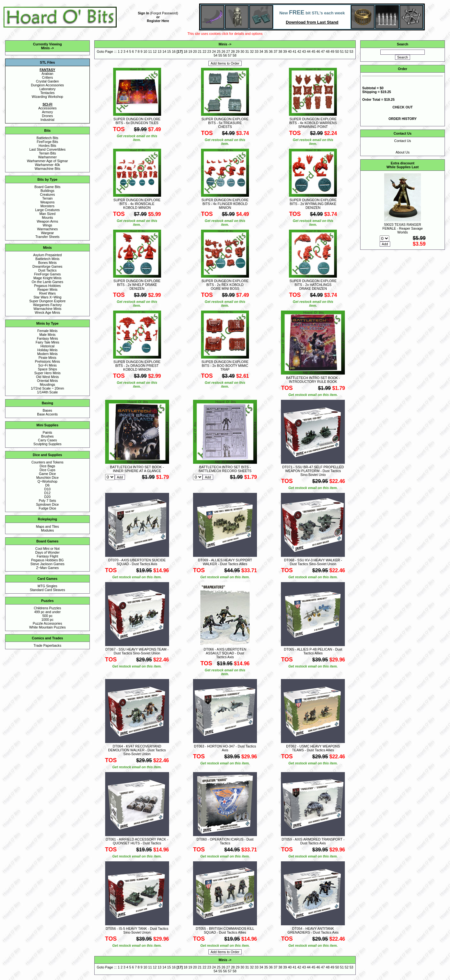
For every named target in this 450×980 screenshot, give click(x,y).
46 (318, 51)
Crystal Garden (48, 81)
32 (252, 51)
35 (266, 51)
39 (285, 51)
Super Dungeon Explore (48, 301)
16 (174, 51)
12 (155, 51)
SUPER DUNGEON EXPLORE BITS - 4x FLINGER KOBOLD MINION (225, 204)
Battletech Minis (47, 259)
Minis (45, 48)
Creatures (47, 194)
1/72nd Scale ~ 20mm (47, 388)
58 (235, 55)
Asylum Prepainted (47, 255)
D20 (48, 497)
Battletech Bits (47, 138)
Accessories (47, 108)
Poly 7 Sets (47, 501)
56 (225, 55)
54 (215, 55)
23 (209, 51)
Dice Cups (47, 470)
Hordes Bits (47, 146)
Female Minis (47, 331)
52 (347, 51)
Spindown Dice (47, 504)
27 (228, 51)
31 (247, 51)
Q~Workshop (47, 481)
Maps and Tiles (48, 526)
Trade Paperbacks (47, 645)
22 (205, 51)
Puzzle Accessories (47, 623)
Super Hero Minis (47, 373)
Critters (47, 77)
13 (159, 51)
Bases (48, 410)
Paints (48, 432)
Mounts (47, 217)
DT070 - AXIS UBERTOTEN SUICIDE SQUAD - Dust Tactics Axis (137, 562)
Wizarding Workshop (47, 97)
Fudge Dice (47, 508)
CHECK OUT (403, 107)
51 (342, 51)
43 (304, 51)
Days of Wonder (47, 552)
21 (200, 51)
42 (299, 51)
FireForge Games (48, 274)
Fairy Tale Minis (47, 342)
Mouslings (47, 384)
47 (323, 51)
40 (290, 51)
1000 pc (47, 620)
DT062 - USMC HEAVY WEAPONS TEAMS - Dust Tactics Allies (313, 748)
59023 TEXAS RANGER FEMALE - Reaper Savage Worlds (403, 228)
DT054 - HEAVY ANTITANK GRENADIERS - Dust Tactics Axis (313, 930)
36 (271, 51)
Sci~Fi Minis (48, 365)
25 (219, 51)
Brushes (47, 436)
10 (145, 51)
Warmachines (47, 229)
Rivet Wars (48, 293)
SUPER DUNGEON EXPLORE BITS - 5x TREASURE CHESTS (225, 123)
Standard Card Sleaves (47, 590)
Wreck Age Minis (47, 312)
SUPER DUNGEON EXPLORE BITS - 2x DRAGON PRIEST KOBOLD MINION (137, 366)
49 (332, 51)
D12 (48, 493)
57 (230, 55)
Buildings (47, 191)
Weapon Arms (47, 221)
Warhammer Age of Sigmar (47, 161)
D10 (48, 489)
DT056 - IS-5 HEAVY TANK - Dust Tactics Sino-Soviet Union (137, 930)
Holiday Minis (47, 350)
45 (314, 51)
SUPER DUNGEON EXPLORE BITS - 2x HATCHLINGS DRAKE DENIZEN (313, 285)
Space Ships (47, 369)
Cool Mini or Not (47, 549)
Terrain (47, 198)
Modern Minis (47, 354)
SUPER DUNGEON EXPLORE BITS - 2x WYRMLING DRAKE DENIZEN (313, 204)
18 (185, 51)
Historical (47, 346)
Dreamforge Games (48, 266)
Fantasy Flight (47, 556)
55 (220, 55)
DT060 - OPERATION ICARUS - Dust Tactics (225, 841)
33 (257, 51)
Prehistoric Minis (47, 361)
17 (180, 51)
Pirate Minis (48, 358)
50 (337, 51)
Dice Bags (47, 466)
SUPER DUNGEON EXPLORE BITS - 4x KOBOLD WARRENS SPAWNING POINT (313, 123)
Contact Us (403, 141)
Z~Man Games (47, 568)
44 (309, 51)
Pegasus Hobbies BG (47, 560)
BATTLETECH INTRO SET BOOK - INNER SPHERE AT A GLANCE (137, 469)
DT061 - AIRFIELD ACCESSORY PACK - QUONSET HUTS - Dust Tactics (137, 841)
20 (195, 51)
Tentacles (47, 93)
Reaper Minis (47, 289)
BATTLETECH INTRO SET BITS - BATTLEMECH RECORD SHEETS (225, 469)
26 (223, 51)
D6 (48, 485)
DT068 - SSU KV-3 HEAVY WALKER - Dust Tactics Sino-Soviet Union (313, 562)
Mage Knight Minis (48, 278)
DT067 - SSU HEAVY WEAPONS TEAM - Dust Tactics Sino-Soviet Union (137, 651)
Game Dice (47, 474)
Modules (47, 530)
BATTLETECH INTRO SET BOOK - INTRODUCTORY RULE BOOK (313, 380)
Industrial (47, 120)
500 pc (47, 616)
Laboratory (47, 89)
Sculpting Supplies (48, 444)
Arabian (47, 74)
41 (294, 51)
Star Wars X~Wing (48, 297)
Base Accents (47, 414)
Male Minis (47, 335)
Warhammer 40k (47, 165)
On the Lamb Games (47, 282)
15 (169, 51)
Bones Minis (47, 263)
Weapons (47, 202)
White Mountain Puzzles (47, 627)
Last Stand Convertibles (47, 149)
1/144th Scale (47, 392)
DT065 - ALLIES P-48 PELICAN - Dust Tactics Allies (313, 651)
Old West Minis (47, 377)
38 (280, 51)
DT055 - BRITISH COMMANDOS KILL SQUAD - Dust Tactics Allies (225, 930)
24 (214, 51)
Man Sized (47, 214)
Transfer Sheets (47, 237)
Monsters (47, 206)
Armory (47, 112)
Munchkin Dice (47, 478)
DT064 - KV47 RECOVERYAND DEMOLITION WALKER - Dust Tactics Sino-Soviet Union (137, 750)
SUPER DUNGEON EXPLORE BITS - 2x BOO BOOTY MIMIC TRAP (225, 366)
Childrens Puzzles (47, 608)
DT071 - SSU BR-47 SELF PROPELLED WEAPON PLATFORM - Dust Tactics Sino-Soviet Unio (313, 471)
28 (233, 51)
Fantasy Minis (48, 338)
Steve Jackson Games (47, 564)
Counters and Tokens (47, 462)
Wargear (47, 233)
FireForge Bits (47, 142)
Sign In (144, 13)
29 (238, 51)
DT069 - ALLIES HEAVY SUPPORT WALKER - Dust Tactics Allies (225, 562)
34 (261, 51)
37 (275, 51)
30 (242, 51)
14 (164, 51)
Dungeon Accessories (47, 85)
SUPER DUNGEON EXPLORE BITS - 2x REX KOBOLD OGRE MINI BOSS (225, 285)
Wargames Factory (48, 305)
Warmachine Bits (47, 169)
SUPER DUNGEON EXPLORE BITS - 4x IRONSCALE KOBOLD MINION (137, 204)
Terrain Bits (47, 153)
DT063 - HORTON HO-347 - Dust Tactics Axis (225, 748)
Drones (47, 116)
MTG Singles (48, 586)
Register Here (158, 21)
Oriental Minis (47, 381)
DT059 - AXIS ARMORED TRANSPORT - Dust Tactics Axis (313, 841)
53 (351, 51)
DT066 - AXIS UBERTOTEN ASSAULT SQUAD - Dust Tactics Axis (225, 653)
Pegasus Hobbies (48, 286)
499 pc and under (47, 612)
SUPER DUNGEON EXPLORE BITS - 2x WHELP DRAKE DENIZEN (137, 285)
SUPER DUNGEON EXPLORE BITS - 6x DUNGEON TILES (137, 121)
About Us (403, 152)
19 (190, 51)
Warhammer (47, 157)
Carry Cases (47, 440)
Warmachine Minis (47, 309)
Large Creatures (47, 210)
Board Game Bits (47, 187)
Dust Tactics (47, 270)
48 (328, 51)
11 (150, 51)
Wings (48, 225)
